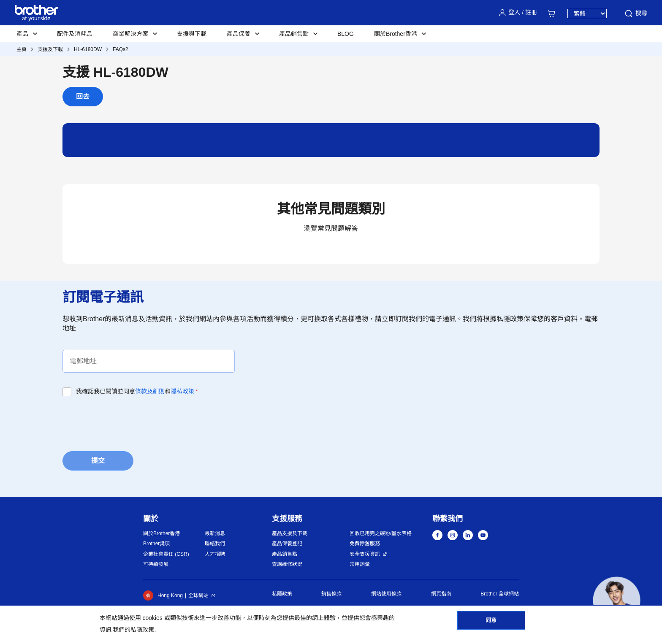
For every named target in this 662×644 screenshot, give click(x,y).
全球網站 (198, 595)
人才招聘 (215, 554)
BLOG (346, 34)
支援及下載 (50, 49)
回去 (83, 96)
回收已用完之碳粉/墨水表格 (381, 533)
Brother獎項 (156, 544)
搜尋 (635, 14)
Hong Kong (163, 595)
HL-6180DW (88, 49)
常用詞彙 (360, 564)
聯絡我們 (215, 544)
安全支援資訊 (365, 554)
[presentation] (127, 421)
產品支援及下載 (290, 533)
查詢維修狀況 (287, 564)
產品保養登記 (287, 544)
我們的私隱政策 (133, 630)
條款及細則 (150, 391)
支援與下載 (192, 34)
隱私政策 (182, 391)
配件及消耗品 (75, 34)
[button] (617, 600)
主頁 (22, 49)
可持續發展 (156, 564)
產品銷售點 (285, 554)
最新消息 (215, 533)
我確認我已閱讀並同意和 (137, 391)
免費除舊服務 (365, 544)
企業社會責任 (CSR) (166, 554)
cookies (152, 618)
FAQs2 (121, 49)
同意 (491, 623)
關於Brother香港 (161, 533)
